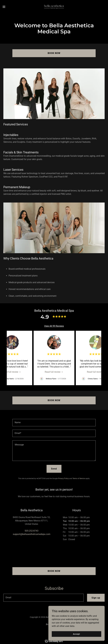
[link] (54, 7)
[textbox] (54, 423)
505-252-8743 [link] (31, 531)
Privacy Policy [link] (63, 478)
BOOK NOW (54, 53)
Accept (76, 634)
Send (54, 469)
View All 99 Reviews (54, 326)
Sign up (96, 598)
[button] (9, 7)
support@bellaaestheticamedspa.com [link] (32, 534)
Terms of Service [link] (79, 478)
